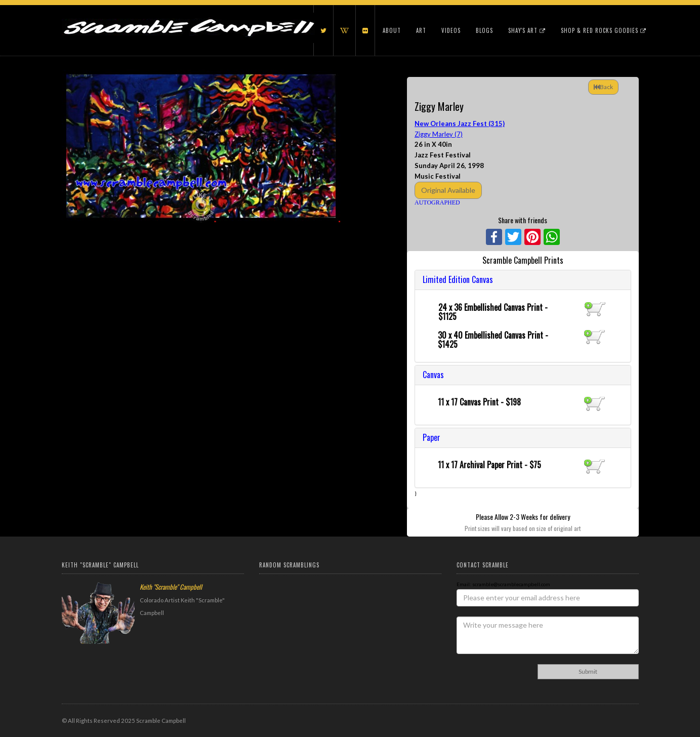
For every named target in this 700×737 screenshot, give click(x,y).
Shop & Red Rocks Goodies (604, 30)
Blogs (484, 30)
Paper (431, 437)
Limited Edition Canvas (458, 279)
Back (603, 87)
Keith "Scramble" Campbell (171, 587)
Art (421, 30)
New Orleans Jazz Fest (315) (460, 124)
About (392, 30)
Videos (451, 30)
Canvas (433, 375)
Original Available (448, 190)
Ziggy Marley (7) (439, 134)
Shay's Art (527, 30)
